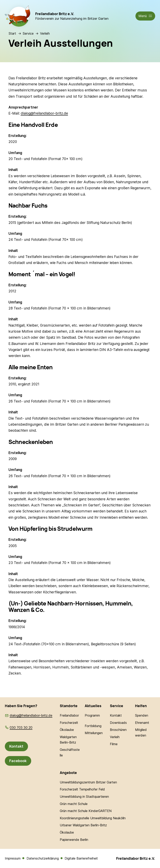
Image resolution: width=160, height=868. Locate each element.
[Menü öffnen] (145, 16)
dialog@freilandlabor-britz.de (44, 113)
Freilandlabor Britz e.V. (55, 14)
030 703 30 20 (21, 727)
